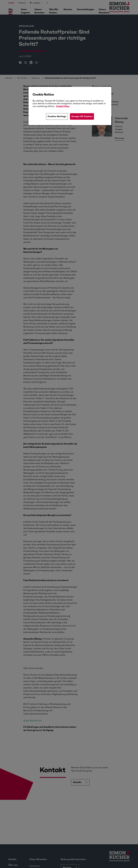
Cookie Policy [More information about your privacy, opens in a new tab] (63, 106)
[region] (70, 106)
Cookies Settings (57, 116)
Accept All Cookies (82, 116)
